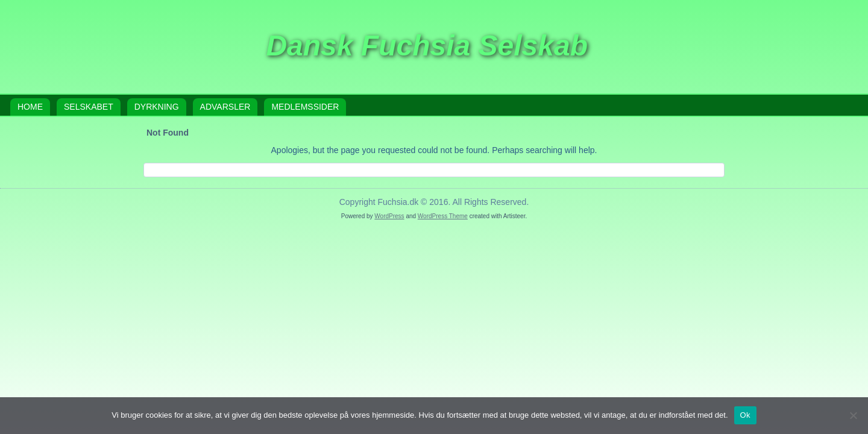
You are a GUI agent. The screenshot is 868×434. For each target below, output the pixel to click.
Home (30, 107)
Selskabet (89, 107)
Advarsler (225, 107)
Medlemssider (305, 107)
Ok (745, 415)
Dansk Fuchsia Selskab (427, 46)
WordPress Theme (443, 216)
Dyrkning (157, 107)
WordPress (389, 216)
